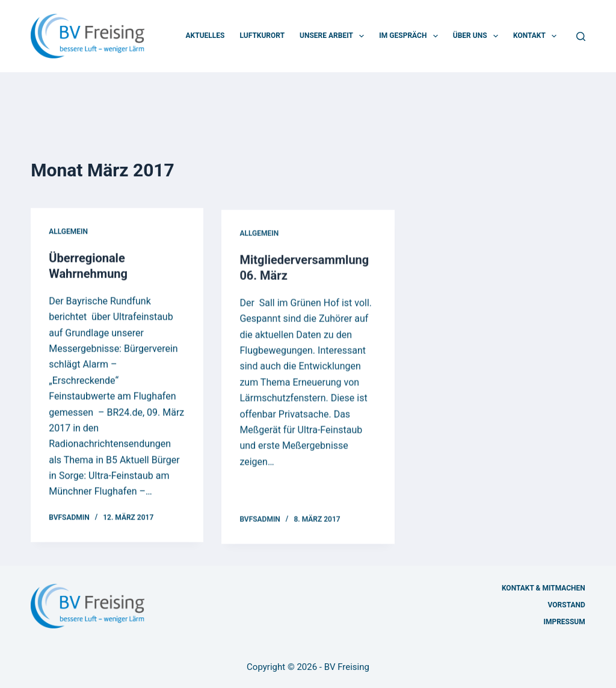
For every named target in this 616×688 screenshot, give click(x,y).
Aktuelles (205, 36)
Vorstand (567, 605)
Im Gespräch (411, 36)
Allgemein (68, 232)
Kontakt (537, 36)
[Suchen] (581, 36)
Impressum (564, 622)
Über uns (478, 36)
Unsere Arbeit (334, 36)
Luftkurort (262, 36)
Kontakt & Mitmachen (544, 588)
